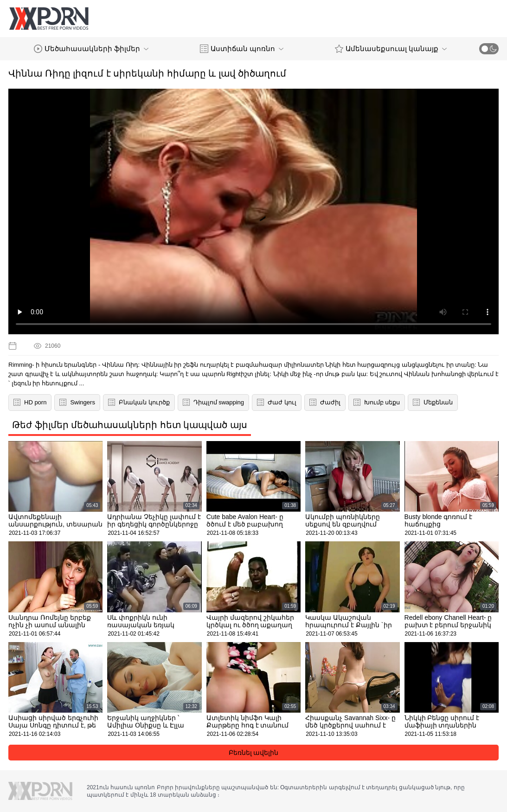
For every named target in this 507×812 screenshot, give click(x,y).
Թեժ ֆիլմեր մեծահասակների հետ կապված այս (130, 425)
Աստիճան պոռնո (242, 49)
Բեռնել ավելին (254, 753)
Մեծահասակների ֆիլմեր (91, 49)
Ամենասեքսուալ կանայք (391, 49)
